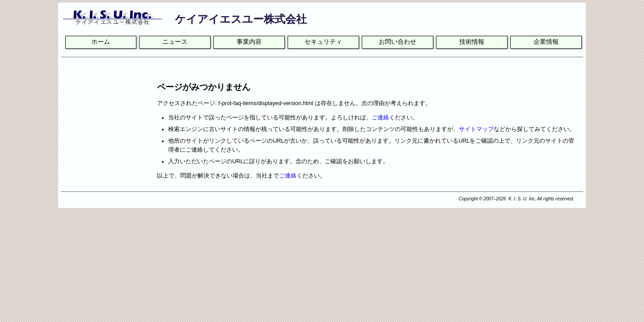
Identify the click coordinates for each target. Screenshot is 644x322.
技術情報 (472, 42)
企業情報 (546, 42)
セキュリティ (323, 42)
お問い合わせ (398, 42)
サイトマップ (476, 129)
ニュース (175, 42)
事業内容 (249, 42)
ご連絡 (380, 118)
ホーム (101, 42)
